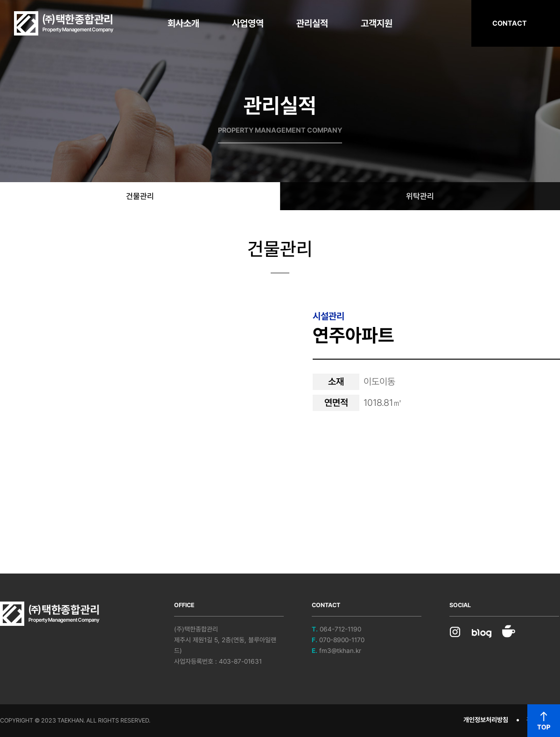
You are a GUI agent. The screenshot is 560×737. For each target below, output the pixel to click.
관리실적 (312, 23)
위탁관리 (420, 196)
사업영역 (248, 23)
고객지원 (377, 23)
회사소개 (183, 23)
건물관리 (140, 196)
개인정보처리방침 (486, 720)
